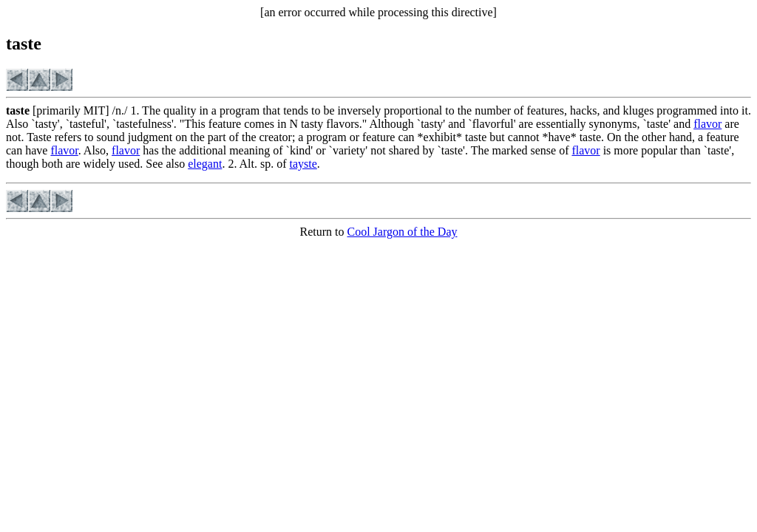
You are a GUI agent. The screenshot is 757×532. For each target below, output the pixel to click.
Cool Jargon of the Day (402, 232)
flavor (707, 124)
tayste (303, 164)
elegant (205, 164)
